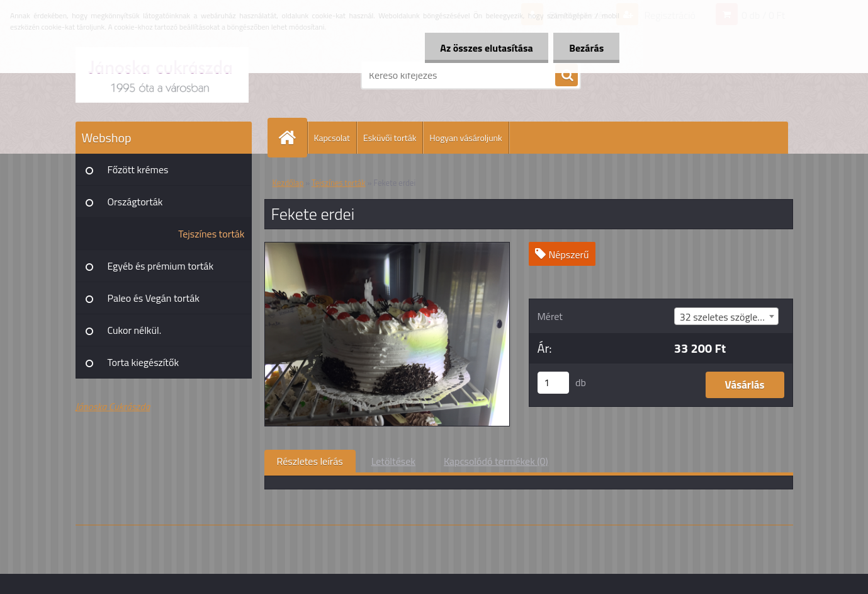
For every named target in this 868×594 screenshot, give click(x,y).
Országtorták (135, 202)
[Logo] (162, 75)
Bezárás (586, 48)
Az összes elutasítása (486, 48)
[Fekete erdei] (387, 248)
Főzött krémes (138, 169)
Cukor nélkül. (135, 330)
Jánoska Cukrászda (113, 406)
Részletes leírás (310, 461)
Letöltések (393, 461)
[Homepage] (293, 138)
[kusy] (553, 383)
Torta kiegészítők (144, 362)
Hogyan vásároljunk (465, 138)
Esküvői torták (390, 138)
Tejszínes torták (211, 234)
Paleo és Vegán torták (154, 298)
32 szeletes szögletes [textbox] (725, 317)
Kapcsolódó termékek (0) (496, 461)
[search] (566, 76)
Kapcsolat (332, 138)
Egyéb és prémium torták (161, 266)
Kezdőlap (288, 183)
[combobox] (726, 316)
